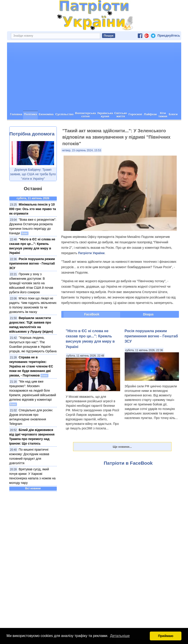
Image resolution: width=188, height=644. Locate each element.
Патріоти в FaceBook (128, 463)
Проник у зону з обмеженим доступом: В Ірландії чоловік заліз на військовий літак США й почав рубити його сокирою (31, 283)
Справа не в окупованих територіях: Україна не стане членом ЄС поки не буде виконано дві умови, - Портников (31, 366)
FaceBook (92, 314)
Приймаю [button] (166, 636)
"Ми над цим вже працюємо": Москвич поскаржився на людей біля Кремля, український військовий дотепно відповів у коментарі (33, 391)
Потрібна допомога (32, 134)
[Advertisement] (94, 77)
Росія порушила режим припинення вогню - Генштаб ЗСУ (32, 263)
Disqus (148, 314)
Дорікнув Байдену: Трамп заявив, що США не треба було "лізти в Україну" (33, 174)
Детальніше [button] (120, 636)
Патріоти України (91, 253)
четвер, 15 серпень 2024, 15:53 (82, 150)
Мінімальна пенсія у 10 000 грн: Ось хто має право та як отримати (33, 209)
